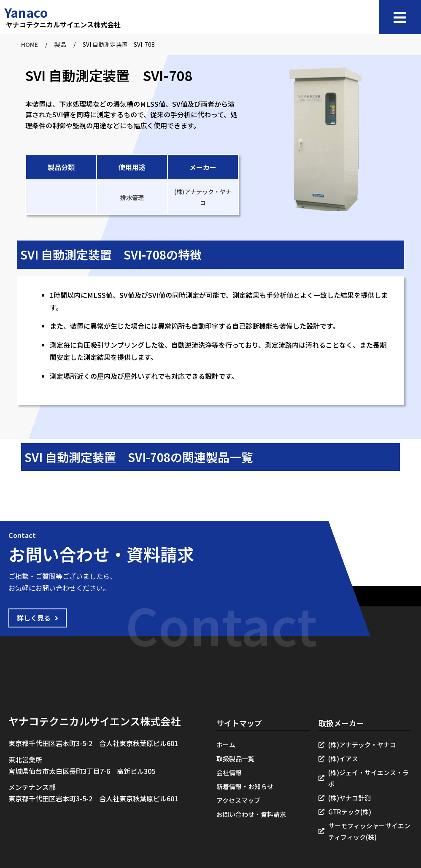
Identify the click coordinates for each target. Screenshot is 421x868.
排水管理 (132, 197)
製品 (60, 44)
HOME (30, 44)
